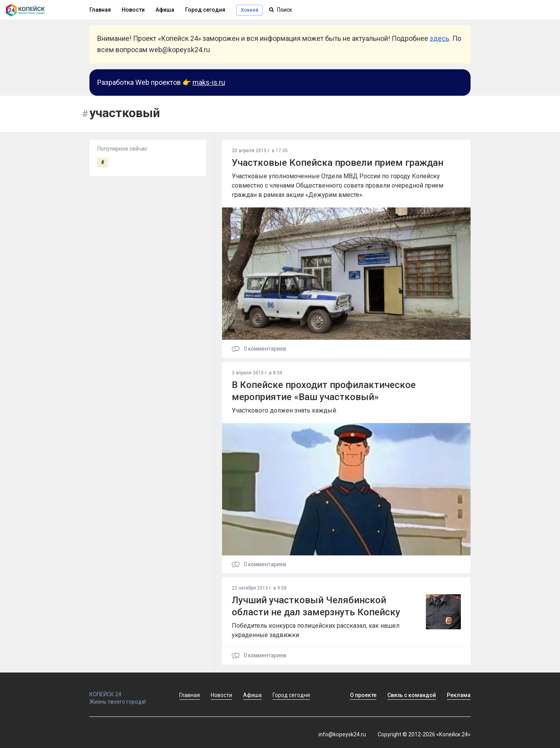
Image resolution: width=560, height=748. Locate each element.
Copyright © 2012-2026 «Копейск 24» (424, 734)
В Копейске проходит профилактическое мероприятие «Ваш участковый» (324, 391)
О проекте (363, 695)
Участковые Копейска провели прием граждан (338, 163)
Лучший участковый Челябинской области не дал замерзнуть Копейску (316, 606)
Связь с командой (412, 695)
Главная (100, 10)
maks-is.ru (209, 82)
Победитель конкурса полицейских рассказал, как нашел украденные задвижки (316, 630)
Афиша (165, 10)
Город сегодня (205, 10)
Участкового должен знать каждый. (284, 410)
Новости (133, 10)
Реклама (459, 695)
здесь (439, 38)
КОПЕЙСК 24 (126, 691)
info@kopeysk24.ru (342, 734)
